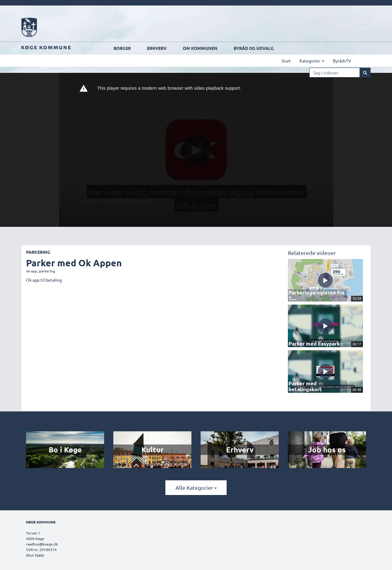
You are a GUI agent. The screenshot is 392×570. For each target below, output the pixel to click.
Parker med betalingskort (315, 388)
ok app (32, 271)
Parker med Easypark (311, 343)
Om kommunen (200, 48)
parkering (47, 271)
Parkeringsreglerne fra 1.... (316, 298)
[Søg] (365, 73)
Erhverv (157, 48)
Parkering (38, 252)
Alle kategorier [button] (196, 487)
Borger (122, 48)
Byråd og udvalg (254, 48)
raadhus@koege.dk (42, 544)
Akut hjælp (35, 555)
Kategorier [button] (312, 61)
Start (286, 61)
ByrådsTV (342, 61)
